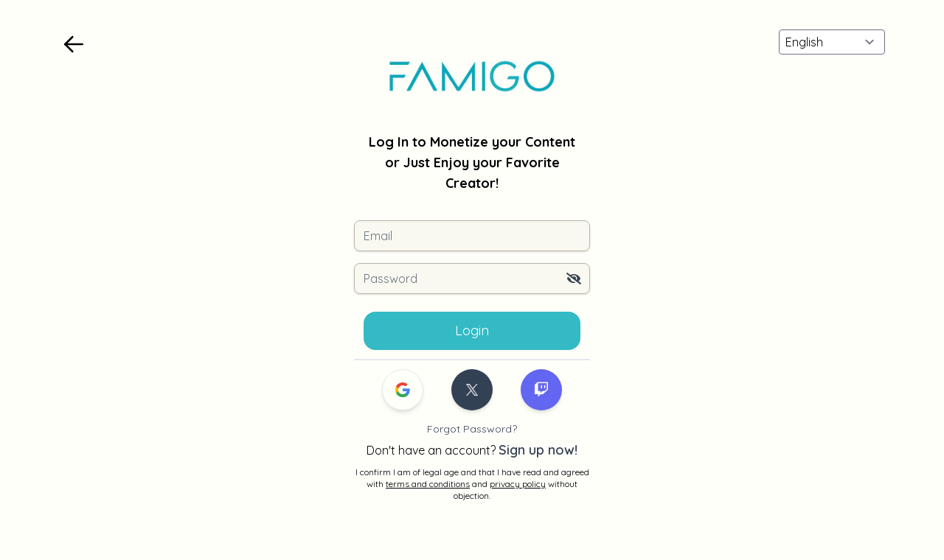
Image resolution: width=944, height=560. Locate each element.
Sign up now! (538, 450)
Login (472, 330)
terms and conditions (428, 484)
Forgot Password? (472, 429)
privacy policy (518, 484)
